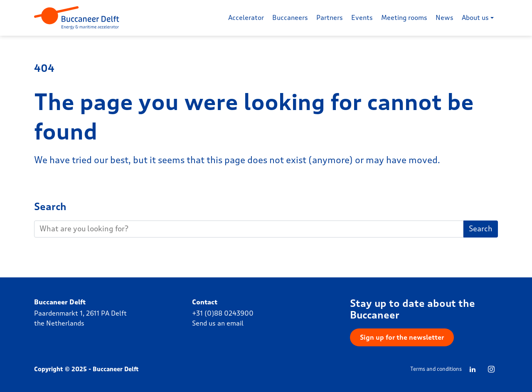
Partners (330, 18)
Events (362, 18)
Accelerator (246, 18)
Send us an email (218, 323)
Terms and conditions (436, 369)
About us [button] (475, 18)
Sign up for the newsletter (402, 337)
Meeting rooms (404, 18)
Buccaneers (290, 18)
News (445, 18)
